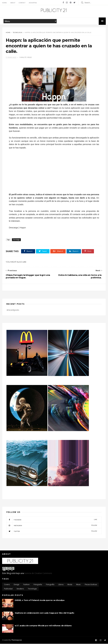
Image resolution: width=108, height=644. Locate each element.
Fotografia (38, 585)
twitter (52, 531)
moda (70, 585)
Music (78, 585)
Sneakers (20, 589)
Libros (61, 585)
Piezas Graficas (91, 585)
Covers (7, 585)
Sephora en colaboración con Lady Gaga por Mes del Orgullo (44, 613)
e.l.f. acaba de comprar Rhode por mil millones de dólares (43, 626)
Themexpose (17, 640)
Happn (23, 228)
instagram (52, 526)
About (13, 3)
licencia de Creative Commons (38, 573)
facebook (52, 520)
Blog (9, 573)
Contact (22, 3)
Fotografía (50, 585)
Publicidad (8, 589)
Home (4, 3)
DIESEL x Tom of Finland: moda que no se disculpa (40, 600)
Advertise (33, 3)
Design (17, 585)
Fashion (26, 585)
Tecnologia (18, 33)
